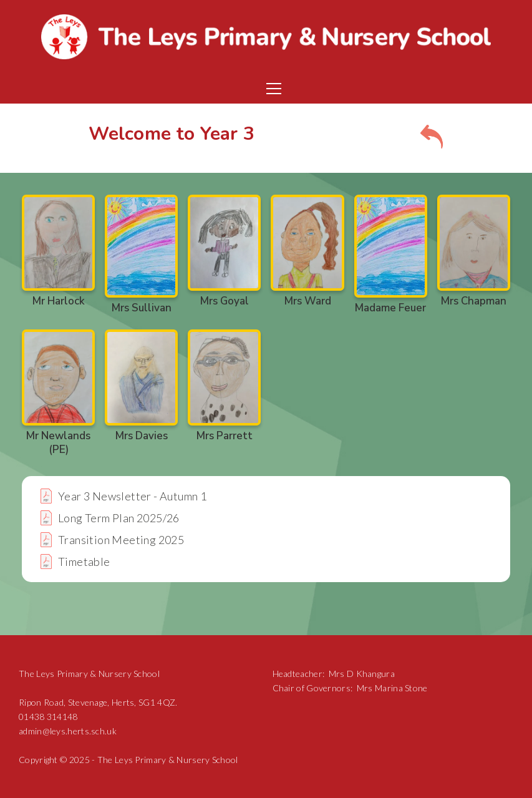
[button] (271, 89)
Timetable (84, 562)
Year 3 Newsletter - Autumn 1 (132, 496)
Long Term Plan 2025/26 (119, 518)
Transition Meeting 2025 (121, 540)
